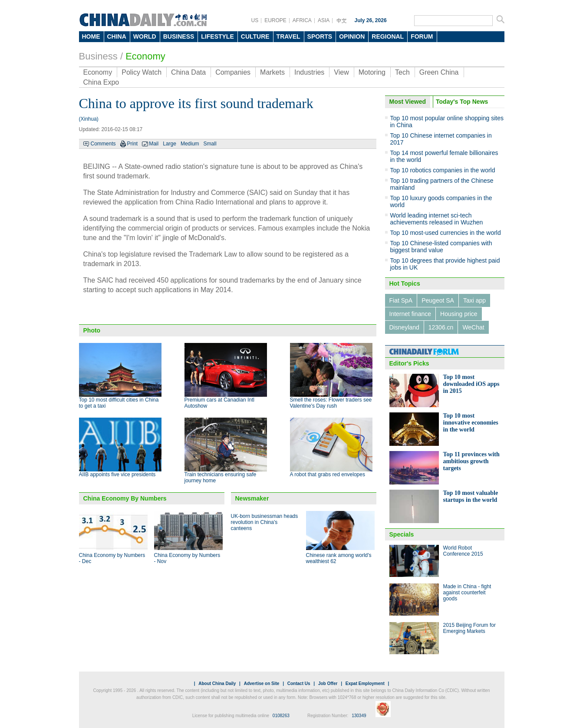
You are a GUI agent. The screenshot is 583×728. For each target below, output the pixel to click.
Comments (103, 144)
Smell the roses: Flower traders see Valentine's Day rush (331, 403)
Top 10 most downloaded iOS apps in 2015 (471, 384)
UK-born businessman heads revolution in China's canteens (265, 522)
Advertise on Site (262, 684)
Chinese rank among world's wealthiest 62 (339, 558)
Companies (233, 72)
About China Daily (217, 684)
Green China (439, 72)
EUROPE (275, 20)
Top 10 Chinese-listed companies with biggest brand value (441, 247)
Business (98, 56)
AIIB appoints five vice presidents (117, 474)
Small (210, 144)
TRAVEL (288, 36)
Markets (272, 72)
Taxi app (474, 300)
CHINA (117, 36)
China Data (188, 72)
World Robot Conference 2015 (463, 551)
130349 (359, 716)
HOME (91, 36)
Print (133, 144)
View (341, 72)
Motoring (372, 72)
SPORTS (320, 36)
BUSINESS (179, 36)
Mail (154, 144)
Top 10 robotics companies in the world (443, 170)
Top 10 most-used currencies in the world (446, 233)
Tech (402, 72)
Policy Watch (142, 72)
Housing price (459, 314)
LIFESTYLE (217, 36)
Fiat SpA (401, 300)
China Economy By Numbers (125, 498)
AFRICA (302, 20)
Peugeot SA (438, 300)
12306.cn (441, 327)
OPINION (352, 36)
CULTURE (255, 36)
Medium (190, 144)
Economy (145, 56)
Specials (402, 534)
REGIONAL (388, 36)
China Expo (101, 82)
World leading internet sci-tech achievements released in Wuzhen (437, 219)
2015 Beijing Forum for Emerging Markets (469, 628)
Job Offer (328, 684)
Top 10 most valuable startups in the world (471, 496)
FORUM (422, 36)
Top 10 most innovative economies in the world (471, 423)
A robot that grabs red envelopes (328, 474)
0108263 (281, 716)
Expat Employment (365, 684)
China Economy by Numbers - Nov (187, 558)
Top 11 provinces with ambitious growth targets (471, 461)
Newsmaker (252, 498)
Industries (309, 72)
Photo (92, 330)
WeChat (473, 327)
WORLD (145, 36)
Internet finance (410, 314)
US (255, 20)
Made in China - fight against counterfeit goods (467, 593)
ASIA (324, 20)
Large (170, 144)
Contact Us (299, 684)
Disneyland (404, 327)
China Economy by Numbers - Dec (112, 558)
